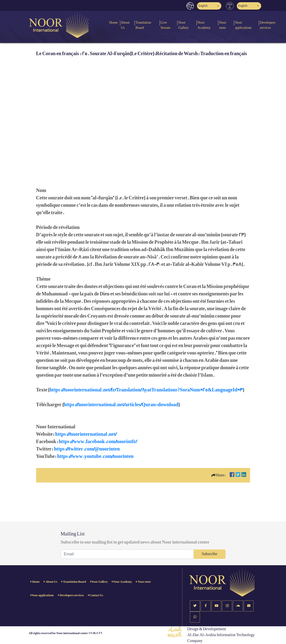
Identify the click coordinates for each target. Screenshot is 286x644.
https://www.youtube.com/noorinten (95, 456)
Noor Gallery (183, 25)
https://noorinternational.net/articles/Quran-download (121, 405)
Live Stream (166, 25)
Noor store (223, 25)
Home (113, 23)
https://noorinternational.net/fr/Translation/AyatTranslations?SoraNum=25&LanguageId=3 (146, 390)
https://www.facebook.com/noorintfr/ (98, 442)
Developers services (72, 595)
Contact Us (96, 595)
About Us (125, 25)
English (203, 6)
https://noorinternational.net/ (86, 434)
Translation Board (143, 25)
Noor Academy (204, 25)
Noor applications (243, 25)
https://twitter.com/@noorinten (87, 449)
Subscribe (209, 554)
